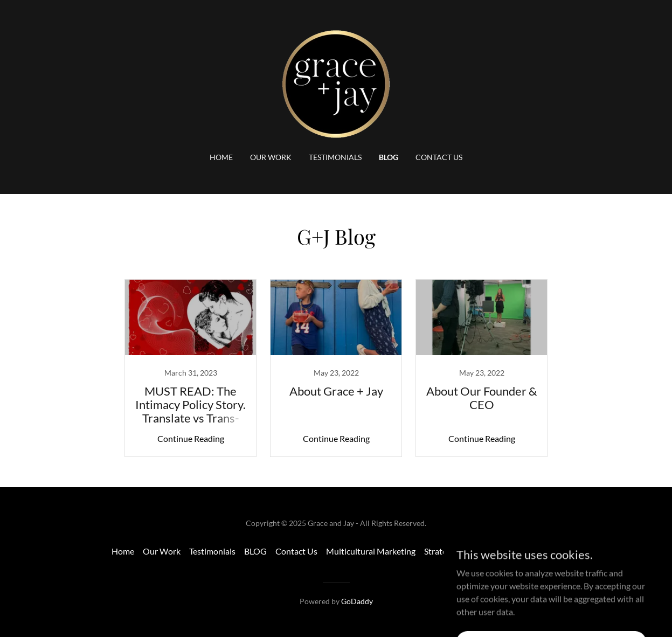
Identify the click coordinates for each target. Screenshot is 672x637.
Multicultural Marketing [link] (371, 551)
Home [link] (221, 157)
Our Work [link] (271, 157)
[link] (336, 83)
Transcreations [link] (534, 551)
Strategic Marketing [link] (461, 551)
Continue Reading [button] (191, 438)
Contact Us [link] (439, 157)
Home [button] (123, 551)
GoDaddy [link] (357, 601)
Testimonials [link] (335, 157)
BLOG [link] (389, 157)
